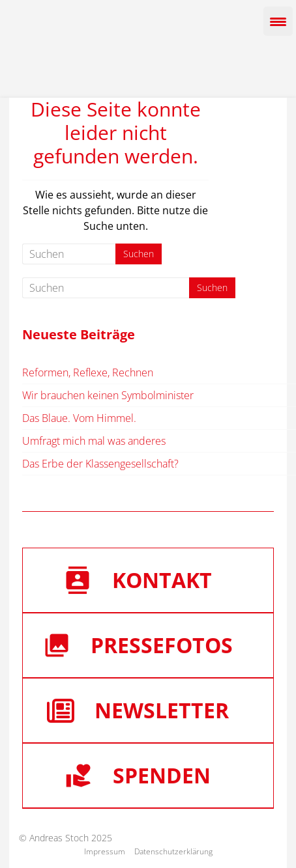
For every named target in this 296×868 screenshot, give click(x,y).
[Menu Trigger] (278, 21)
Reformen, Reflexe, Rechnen (88, 372)
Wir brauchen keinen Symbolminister (108, 395)
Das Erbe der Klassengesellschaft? (100, 464)
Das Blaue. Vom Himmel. (79, 418)
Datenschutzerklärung (173, 851)
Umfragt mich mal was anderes (94, 441)
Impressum (105, 851)
